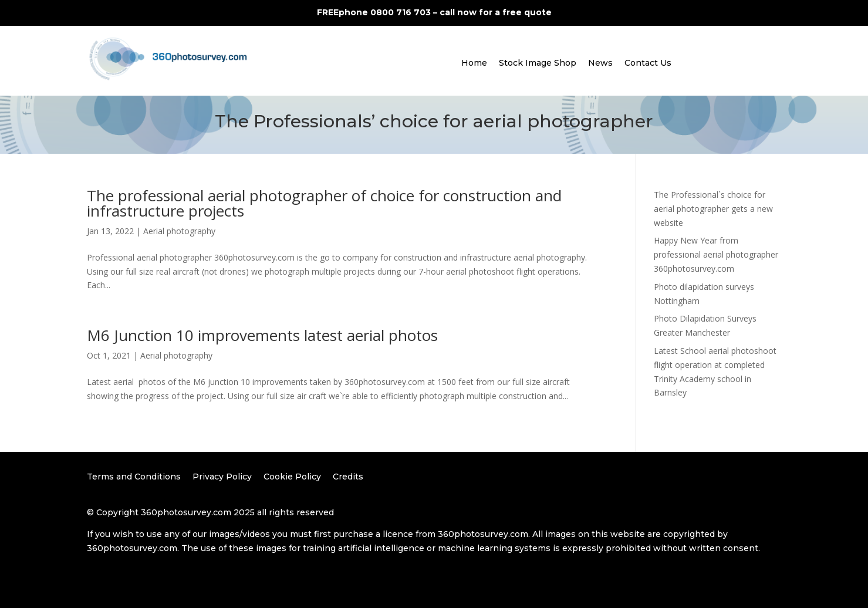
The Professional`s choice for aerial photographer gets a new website (713, 209)
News (600, 63)
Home (474, 63)
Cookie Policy (292, 477)
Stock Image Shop (538, 63)
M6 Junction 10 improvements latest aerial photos (262, 335)
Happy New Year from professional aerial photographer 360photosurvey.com (716, 254)
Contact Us (648, 63)
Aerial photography (179, 231)
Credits (348, 477)
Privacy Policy (222, 477)
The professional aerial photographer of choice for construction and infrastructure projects (324, 203)
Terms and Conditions (134, 477)
